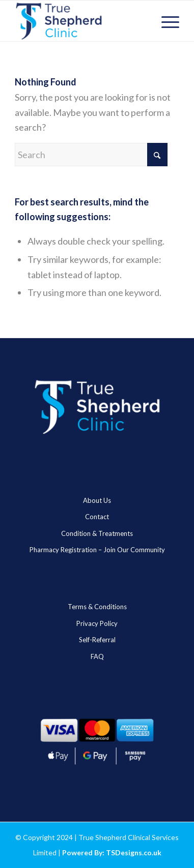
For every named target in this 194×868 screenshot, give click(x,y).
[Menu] (165, 21)
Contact (97, 517)
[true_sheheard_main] (81, 21)
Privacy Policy (97, 623)
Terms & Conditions (97, 607)
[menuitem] (165, 21)
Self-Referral (97, 640)
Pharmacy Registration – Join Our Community (97, 550)
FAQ (97, 656)
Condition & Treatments (97, 533)
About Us (97, 500)
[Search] (91, 155)
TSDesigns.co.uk (134, 852)
